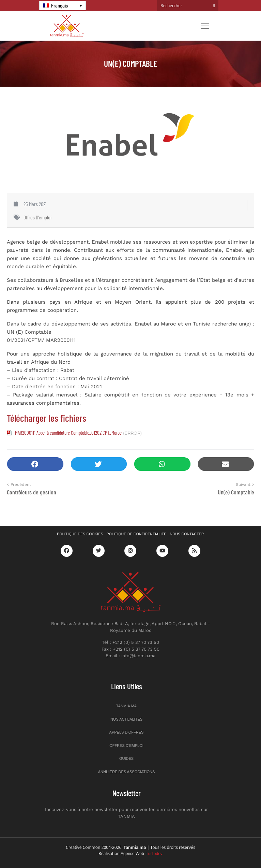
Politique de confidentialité (137, 534)
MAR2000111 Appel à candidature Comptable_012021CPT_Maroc (68, 433)
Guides (126, 758)
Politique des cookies (80, 534)
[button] (35, 464)
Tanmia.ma (126, 706)
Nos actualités (126, 719)
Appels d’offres (127, 732)
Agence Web (142, 854)
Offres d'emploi (37, 217)
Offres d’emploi (126, 746)
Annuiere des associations (127, 772)
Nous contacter (187, 534)
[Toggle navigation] (205, 26)
